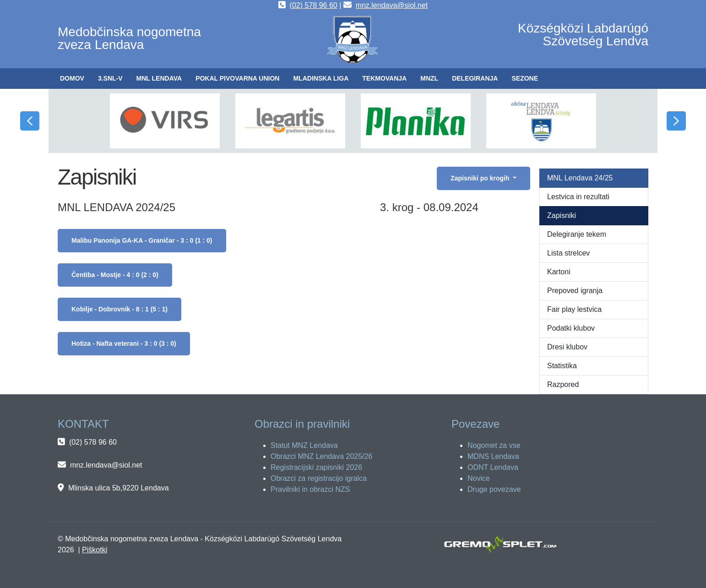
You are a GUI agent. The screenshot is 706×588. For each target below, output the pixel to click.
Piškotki (95, 550)
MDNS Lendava (493, 456)
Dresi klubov (567, 347)
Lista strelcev (568, 253)
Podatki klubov (571, 328)
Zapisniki (562, 215)
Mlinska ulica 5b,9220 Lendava (119, 488)
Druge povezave (494, 489)
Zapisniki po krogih (481, 178)
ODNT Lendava (493, 467)
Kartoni (559, 272)
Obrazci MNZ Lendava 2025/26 (321, 456)
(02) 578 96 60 (314, 5)
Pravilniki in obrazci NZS (310, 489)
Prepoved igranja (575, 291)
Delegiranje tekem (577, 234)
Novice (479, 478)
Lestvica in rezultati (578, 197)
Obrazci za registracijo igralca (319, 478)
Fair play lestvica (574, 309)
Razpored (563, 384)
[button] (110, 79)
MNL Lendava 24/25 (580, 178)
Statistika (562, 366)
